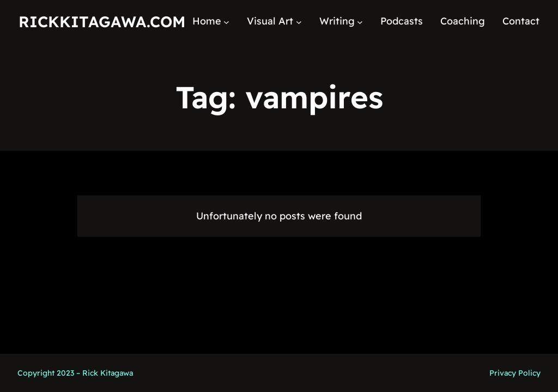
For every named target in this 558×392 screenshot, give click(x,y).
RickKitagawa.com (102, 22)
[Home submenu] (226, 22)
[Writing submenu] (360, 22)
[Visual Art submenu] (299, 22)
